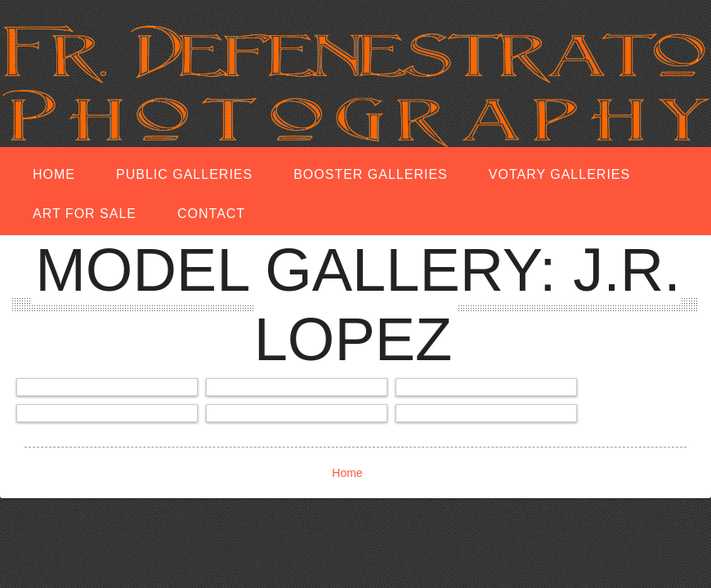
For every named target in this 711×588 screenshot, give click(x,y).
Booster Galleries (371, 174)
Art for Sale (85, 214)
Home (54, 174)
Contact (211, 214)
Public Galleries (184, 174)
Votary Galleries (559, 174)
